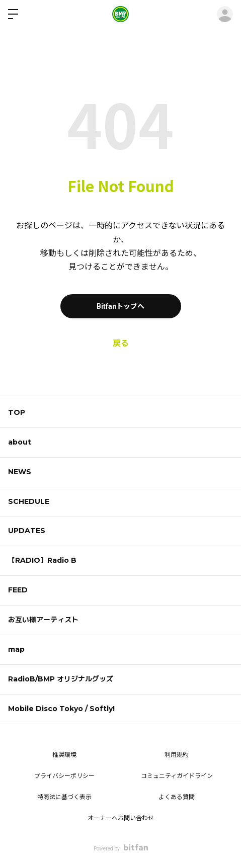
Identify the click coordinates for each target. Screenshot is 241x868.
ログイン (225, 14)
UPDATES (27, 531)
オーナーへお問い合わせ (121, 818)
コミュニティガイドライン (177, 776)
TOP (17, 412)
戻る (121, 343)
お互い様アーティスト (43, 620)
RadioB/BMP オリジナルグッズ (61, 679)
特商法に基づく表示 (64, 797)
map (16, 649)
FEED (18, 590)
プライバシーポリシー (64, 776)
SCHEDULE (29, 501)
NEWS (20, 472)
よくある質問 (177, 797)
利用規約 (177, 755)
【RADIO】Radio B (42, 560)
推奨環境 (64, 755)
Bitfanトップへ (120, 306)
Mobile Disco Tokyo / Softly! (61, 709)
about (20, 442)
